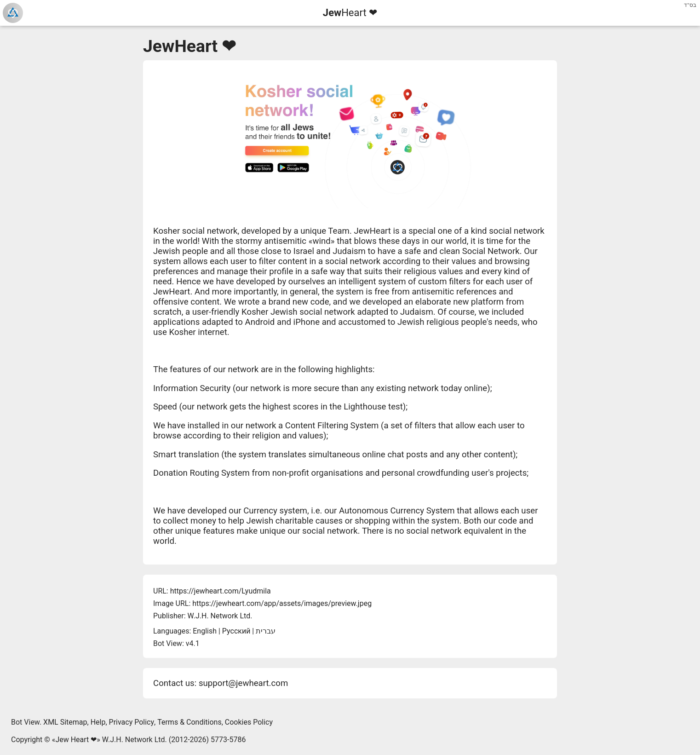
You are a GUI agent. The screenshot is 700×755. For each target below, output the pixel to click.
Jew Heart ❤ (76, 740)
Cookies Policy (249, 722)
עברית (266, 631)
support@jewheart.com (243, 683)
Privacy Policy (132, 722)
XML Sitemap (65, 722)
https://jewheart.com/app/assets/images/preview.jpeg (282, 603)
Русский (236, 631)
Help (98, 722)
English (205, 631)
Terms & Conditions (189, 722)
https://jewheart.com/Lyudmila (221, 591)
